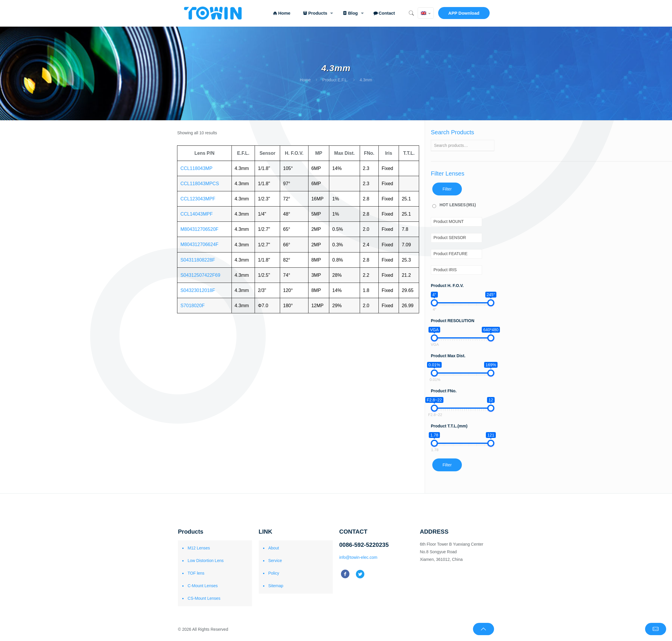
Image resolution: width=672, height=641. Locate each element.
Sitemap (276, 586)
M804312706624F (199, 244)
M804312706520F (199, 229)
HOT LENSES (458, 205)
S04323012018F (198, 290)
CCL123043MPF (198, 199)
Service (275, 561)
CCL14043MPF (196, 214)
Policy (274, 573)
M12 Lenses (199, 548)
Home (305, 80)
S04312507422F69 (200, 275)
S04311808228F (198, 260)
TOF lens (196, 573)
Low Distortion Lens (206, 561)
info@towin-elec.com (358, 557)
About (274, 548)
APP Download (464, 13)
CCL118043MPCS (200, 184)
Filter (447, 189)
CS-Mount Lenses (204, 598)
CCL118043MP (196, 168)
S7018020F (192, 306)
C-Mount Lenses (203, 586)
